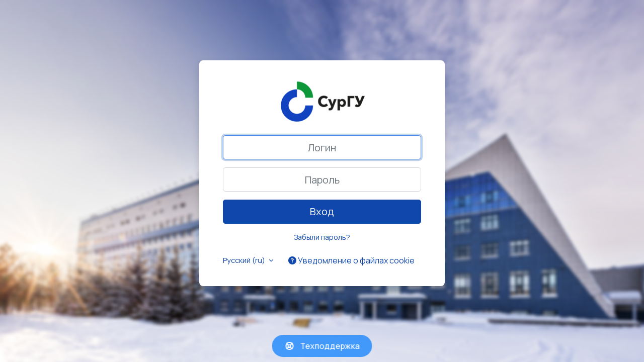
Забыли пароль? (322, 237)
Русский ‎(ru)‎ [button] (245, 260)
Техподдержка (322, 346)
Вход (322, 211)
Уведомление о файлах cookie (351, 260)
